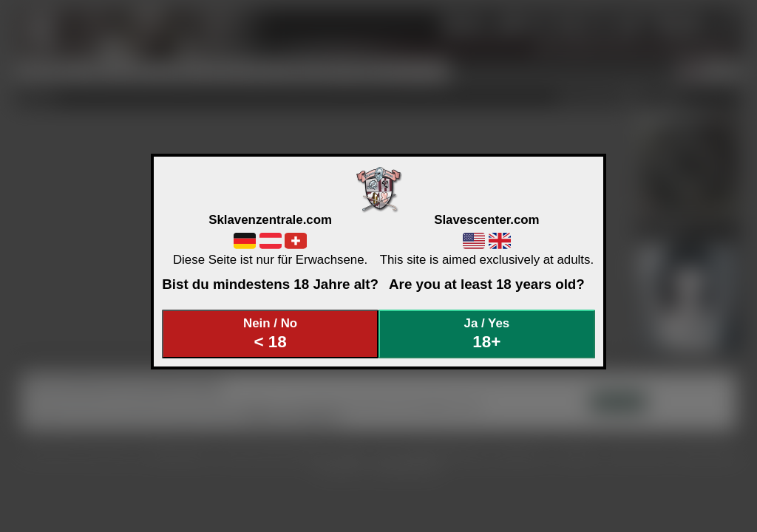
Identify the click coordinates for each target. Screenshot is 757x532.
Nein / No (271, 334)
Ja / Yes (487, 334)
